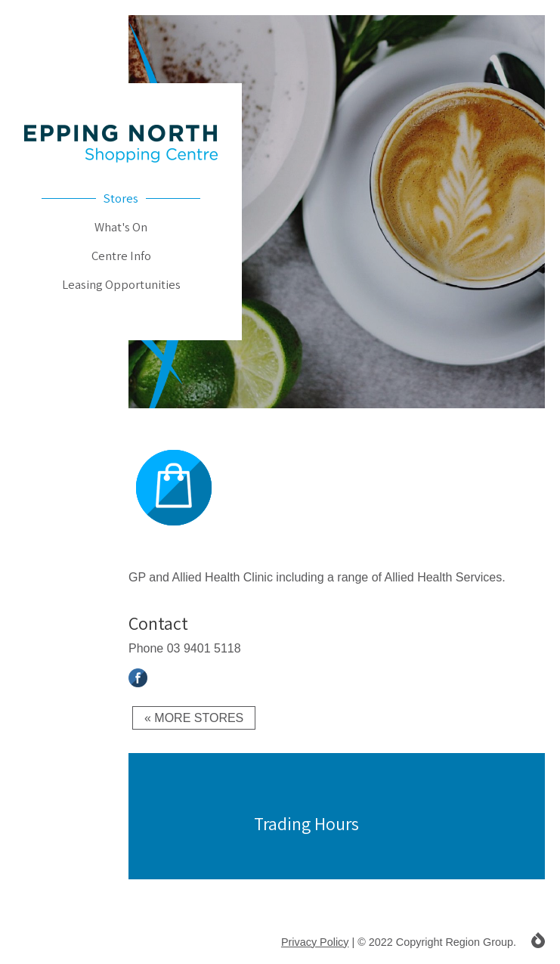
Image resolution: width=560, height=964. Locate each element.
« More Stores (194, 718)
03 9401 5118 (204, 648)
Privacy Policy (315, 942)
